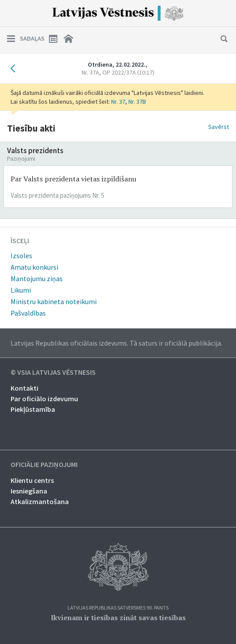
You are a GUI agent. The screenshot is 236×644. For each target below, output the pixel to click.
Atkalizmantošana (40, 501)
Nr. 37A (118, 72)
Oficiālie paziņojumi (44, 465)
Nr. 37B (137, 102)
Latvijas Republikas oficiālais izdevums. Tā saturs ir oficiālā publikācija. (116, 343)
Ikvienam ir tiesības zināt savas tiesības (118, 618)
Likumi (21, 290)
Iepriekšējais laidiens (15, 68)
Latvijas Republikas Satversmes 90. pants (118, 608)
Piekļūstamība (33, 409)
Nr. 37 (118, 102)
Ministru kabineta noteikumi (54, 301)
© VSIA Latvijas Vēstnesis (53, 373)
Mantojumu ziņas (37, 279)
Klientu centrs (32, 480)
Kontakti (24, 388)
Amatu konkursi (34, 267)
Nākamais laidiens (221, 68)
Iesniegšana (29, 491)
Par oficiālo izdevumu (44, 399)
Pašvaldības (28, 313)
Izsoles (21, 256)
